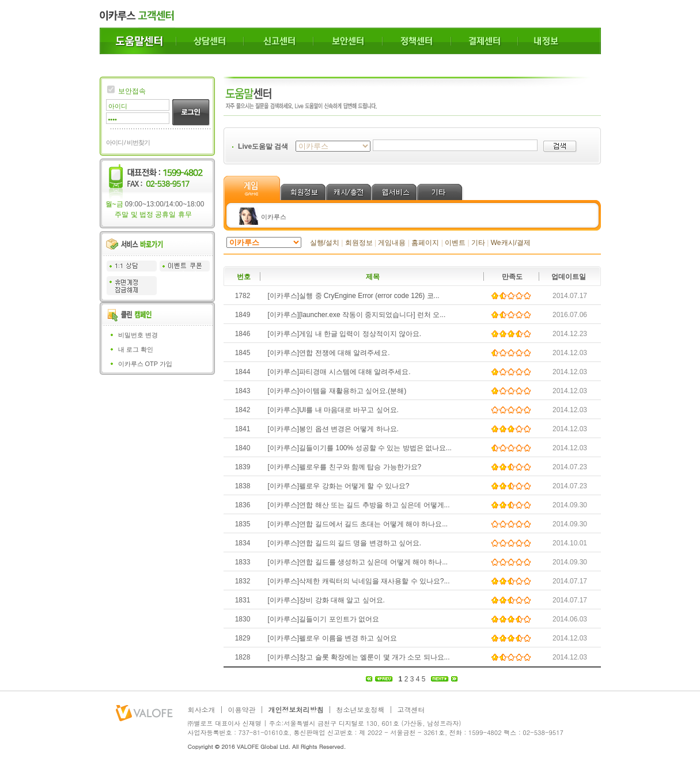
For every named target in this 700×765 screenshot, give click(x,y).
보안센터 (348, 41)
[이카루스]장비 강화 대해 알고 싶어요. (326, 600)
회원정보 (359, 243)
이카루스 (274, 217)
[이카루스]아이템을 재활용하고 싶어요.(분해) (337, 391)
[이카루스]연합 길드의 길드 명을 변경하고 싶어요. (345, 543)
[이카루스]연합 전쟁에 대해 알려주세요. (329, 353)
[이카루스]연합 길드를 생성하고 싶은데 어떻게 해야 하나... (358, 562)
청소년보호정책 (361, 710)
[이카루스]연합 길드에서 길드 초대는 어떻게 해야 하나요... (358, 524)
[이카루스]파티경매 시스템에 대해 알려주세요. (339, 372)
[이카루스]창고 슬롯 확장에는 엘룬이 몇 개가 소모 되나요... (359, 657)
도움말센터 (138, 41)
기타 (478, 243)
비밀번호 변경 (138, 335)
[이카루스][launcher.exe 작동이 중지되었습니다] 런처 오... (357, 315)
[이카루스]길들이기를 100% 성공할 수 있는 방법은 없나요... (360, 448)
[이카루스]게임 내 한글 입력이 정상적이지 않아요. (345, 334)
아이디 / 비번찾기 (128, 142)
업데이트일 (569, 277)
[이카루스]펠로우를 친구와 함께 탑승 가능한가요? (345, 467)
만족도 (512, 277)
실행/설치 (325, 243)
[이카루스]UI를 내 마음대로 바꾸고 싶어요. (333, 410)
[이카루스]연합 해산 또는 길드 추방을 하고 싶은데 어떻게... (359, 505)
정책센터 (417, 41)
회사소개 (202, 710)
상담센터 (210, 41)
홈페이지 (425, 243)
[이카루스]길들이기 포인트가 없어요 (323, 619)
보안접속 (132, 91)
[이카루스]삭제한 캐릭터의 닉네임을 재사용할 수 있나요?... (359, 581)
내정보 (559, 41)
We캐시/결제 (511, 243)
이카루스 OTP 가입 (145, 364)
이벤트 (455, 243)
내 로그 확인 (136, 349)
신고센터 (279, 41)
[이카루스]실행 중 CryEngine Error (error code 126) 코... (354, 296)
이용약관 (242, 710)
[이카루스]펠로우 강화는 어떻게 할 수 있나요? (339, 486)
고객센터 (411, 710)
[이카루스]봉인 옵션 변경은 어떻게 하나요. (333, 429)
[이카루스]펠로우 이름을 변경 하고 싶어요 (332, 638)
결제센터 (485, 41)
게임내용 (392, 243)
